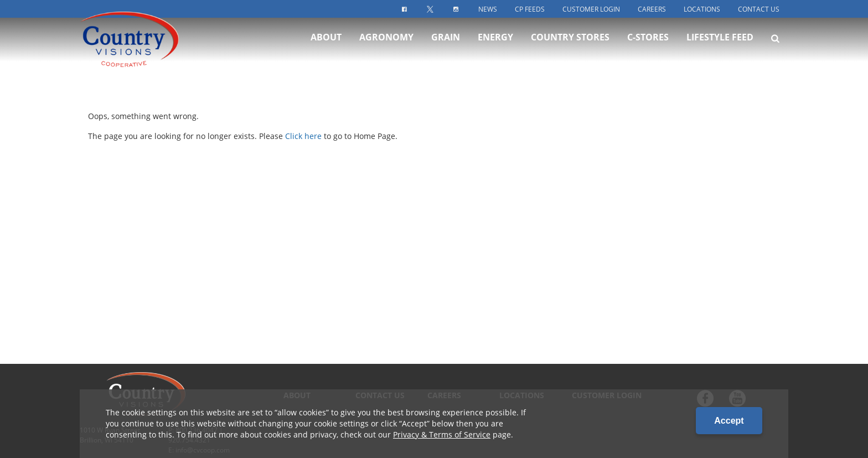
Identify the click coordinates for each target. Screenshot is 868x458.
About (326, 49)
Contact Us (759, 9)
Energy (495, 49)
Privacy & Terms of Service (442, 434)
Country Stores (570, 49)
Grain (446, 49)
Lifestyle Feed (720, 49)
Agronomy (386, 49)
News (488, 9)
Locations (702, 9)
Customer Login (591, 9)
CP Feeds (530, 9)
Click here (303, 136)
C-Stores (648, 49)
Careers (652, 9)
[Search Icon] (775, 50)
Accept (729, 421)
